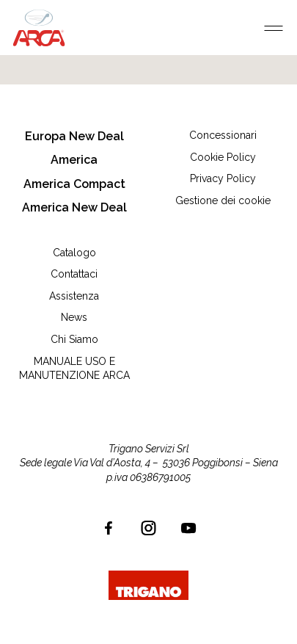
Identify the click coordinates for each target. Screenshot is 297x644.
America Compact (74, 184)
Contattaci (74, 274)
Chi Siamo (74, 339)
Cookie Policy (223, 157)
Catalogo (74, 253)
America (74, 160)
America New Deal (74, 207)
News (74, 317)
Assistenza (74, 296)
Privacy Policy (223, 178)
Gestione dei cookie (223, 200)
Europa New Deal (74, 136)
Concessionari (223, 135)
